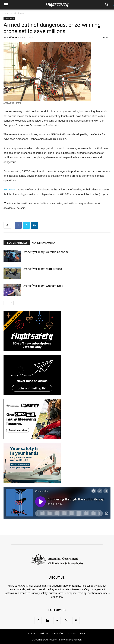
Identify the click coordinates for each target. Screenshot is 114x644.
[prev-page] (6, 303)
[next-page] (11, 303)
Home (7, 13)
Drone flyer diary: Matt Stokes (42, 269)
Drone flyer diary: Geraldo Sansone (46, 252)
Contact (83, 634)
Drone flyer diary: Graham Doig (43, 286)
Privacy (72, 634)
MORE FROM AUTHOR (44, 243)
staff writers (13, 37)
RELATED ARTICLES (17, 243)
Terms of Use (58, 634)
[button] (6, 5)
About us (32, 634)
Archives (44, 634)
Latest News (19, 13)
